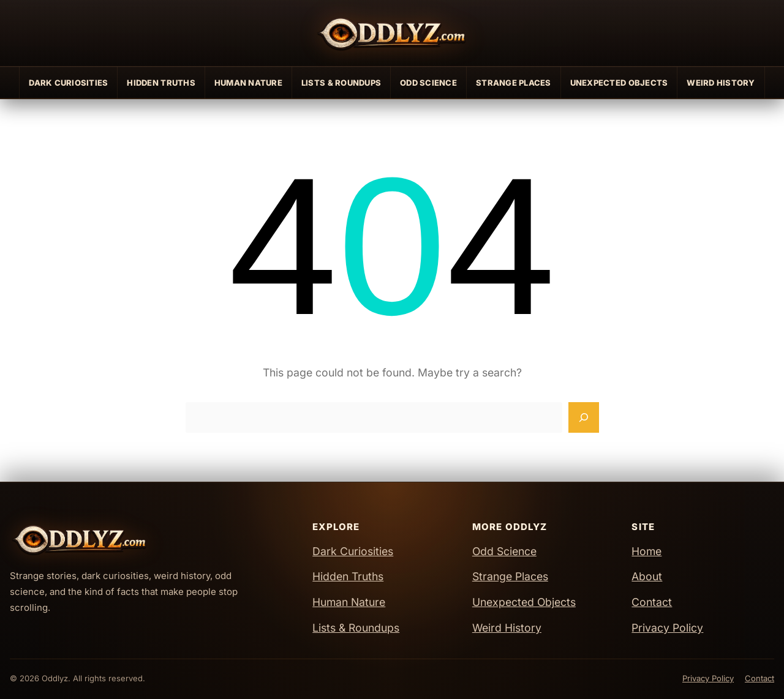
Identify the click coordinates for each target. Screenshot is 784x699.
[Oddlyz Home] (392, 33)
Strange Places (514, 83)
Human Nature (248, 83)
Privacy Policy (667, 628)
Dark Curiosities (68, 83)
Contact (652, 602)
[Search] (584, 417)
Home (646, 551)
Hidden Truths (161, 83)
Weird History (721, 83)
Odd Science (428, 83)
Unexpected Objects (619, 83)
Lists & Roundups (341, 83)
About (647, 576)
